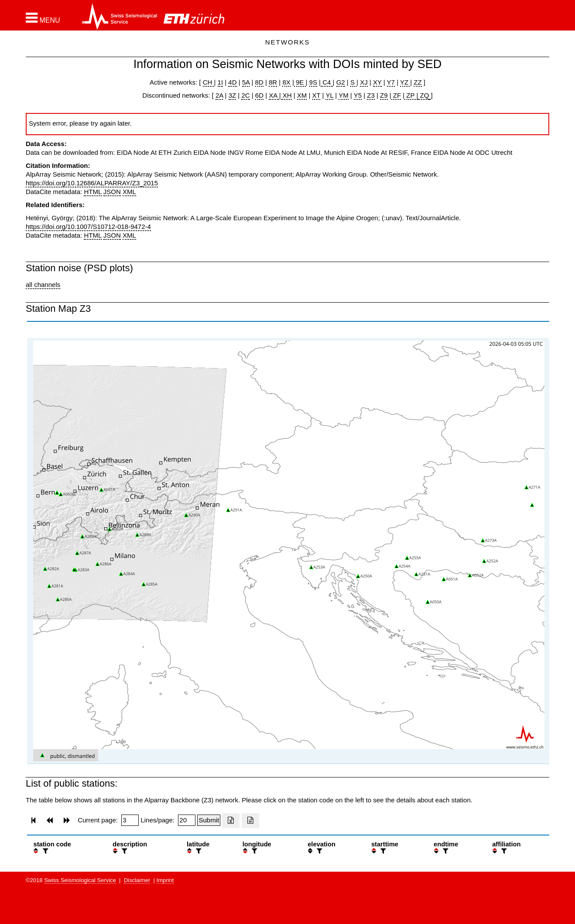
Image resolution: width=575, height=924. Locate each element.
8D (259, 82)
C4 (327, 82)
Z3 (371, 95)
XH (286, 95)
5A (246, 82)
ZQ (423, 95)
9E (300, 82)
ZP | (411, 95)
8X (286, 82)
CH (209, 82)
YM (344, 95)
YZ (405, 82)
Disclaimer (137, 880)
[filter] (44, 851)
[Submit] (209, 820)
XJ (364, 82)
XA (274, 95)
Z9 (384, 95)
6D (259, 95)
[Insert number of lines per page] (187, 820)
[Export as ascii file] (250, 821)
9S (313, 82)
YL (329, 95)
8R (273, 82)
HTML (92, 192)
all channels (43, 285)
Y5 (358, 95)
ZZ (418, 82)
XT (317, 95)
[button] (43, 18)
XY (377, 82)
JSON (112, 192)
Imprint (165, 880)
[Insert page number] (130, 820)
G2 (341, 82)
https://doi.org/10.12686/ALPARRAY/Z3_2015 (92, 183)
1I (221, 82)
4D (232, 82)
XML (129, 192)
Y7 (391, 82)
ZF (396, 95)
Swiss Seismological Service (80, 880)
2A (219, 95)
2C (245, 95)
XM (302, 95)
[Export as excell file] (231, 821)
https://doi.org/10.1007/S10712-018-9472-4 (88, 227)
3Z (233, 95)
